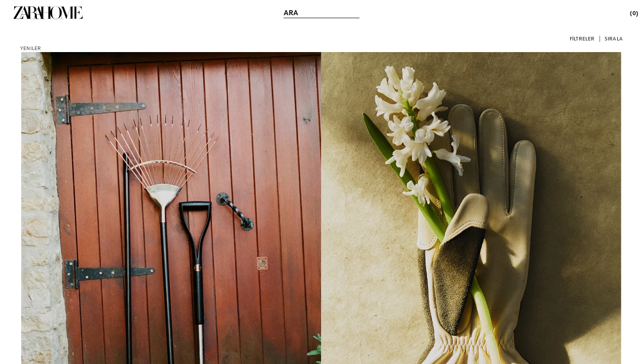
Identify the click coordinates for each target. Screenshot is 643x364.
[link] (48, 13)
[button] (582, 38)
